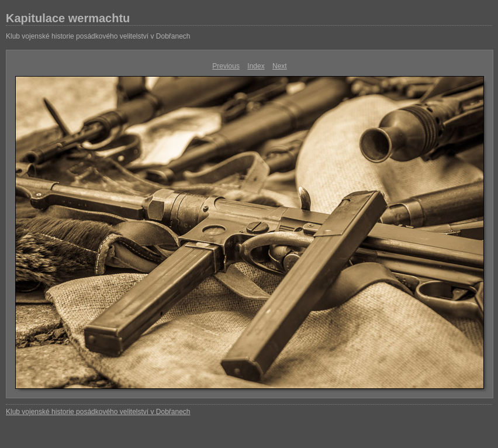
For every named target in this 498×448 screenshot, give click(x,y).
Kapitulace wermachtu (68, 18)
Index (256, 66)
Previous (226, 66)
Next (280, 66)
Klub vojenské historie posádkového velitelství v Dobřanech (98, 36)
